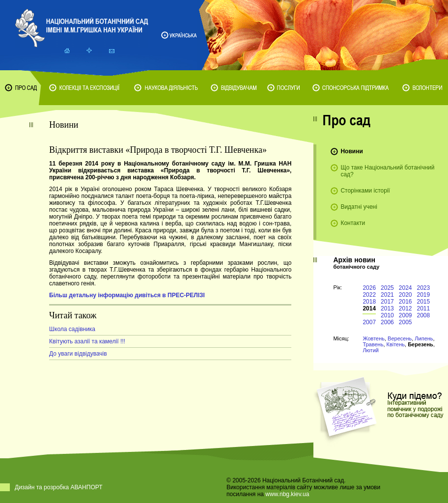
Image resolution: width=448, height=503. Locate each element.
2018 (369, 302)
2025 (387, 288)
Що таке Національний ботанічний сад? (387, 171)
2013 (387, 308)
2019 (424, 295)
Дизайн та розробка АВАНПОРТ (59, 487)
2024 (406, 288)
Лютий (371, 350)
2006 (387, 322)
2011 (424, 308)
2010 (387, 315)
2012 (406, 308)
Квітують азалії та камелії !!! (87, 341)
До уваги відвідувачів (78, 354)
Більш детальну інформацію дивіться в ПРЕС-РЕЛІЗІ (127, 295)
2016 (406, 302)
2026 (369, 288)
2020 (406, 295)
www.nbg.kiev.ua (287, 494)
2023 (424, 288)
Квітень (396, 344)
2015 (424, 302)
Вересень (400, 338)
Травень (373, 344)
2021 (387, 295)
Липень (424, 338)
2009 (406, 315)
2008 (424, 315)
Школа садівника (72, 329)
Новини (351, 151)
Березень (420, 344)
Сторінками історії (365, 191)
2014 (369, 308)
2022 (369, 295)
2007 (369, 322)
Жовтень (374, 338)
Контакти (353, 223)
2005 (406, 322)
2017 (387, 302)
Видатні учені (359, 207)
